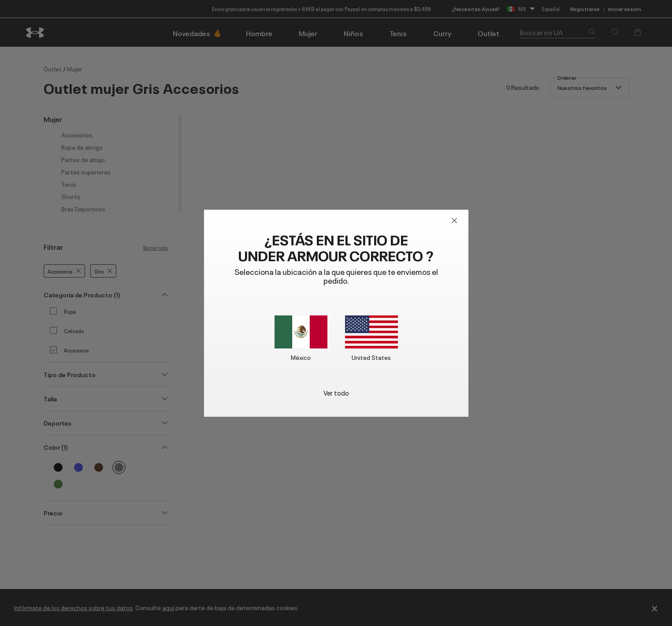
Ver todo (336, 392)
